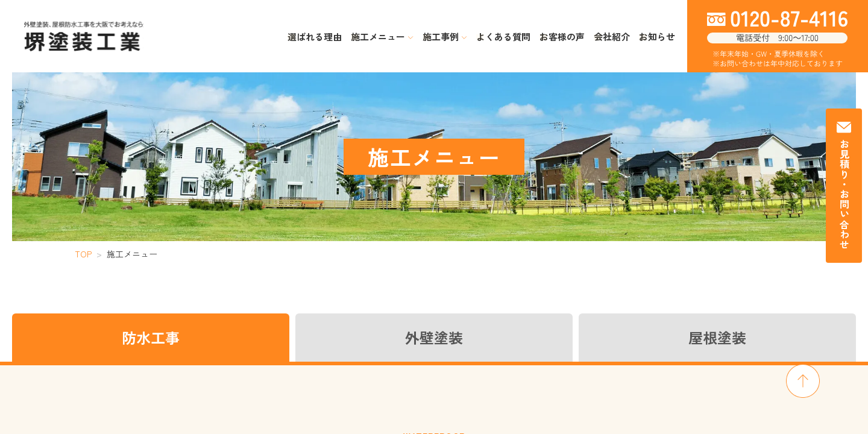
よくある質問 (503, 36)
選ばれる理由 (315, 36)
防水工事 (151, 337)
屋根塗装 (717, 337)
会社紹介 (612, 36)
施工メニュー (382, 36)
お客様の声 (562, 36)
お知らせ (657, 36)
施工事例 (445, 36)
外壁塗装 (434, 337)
